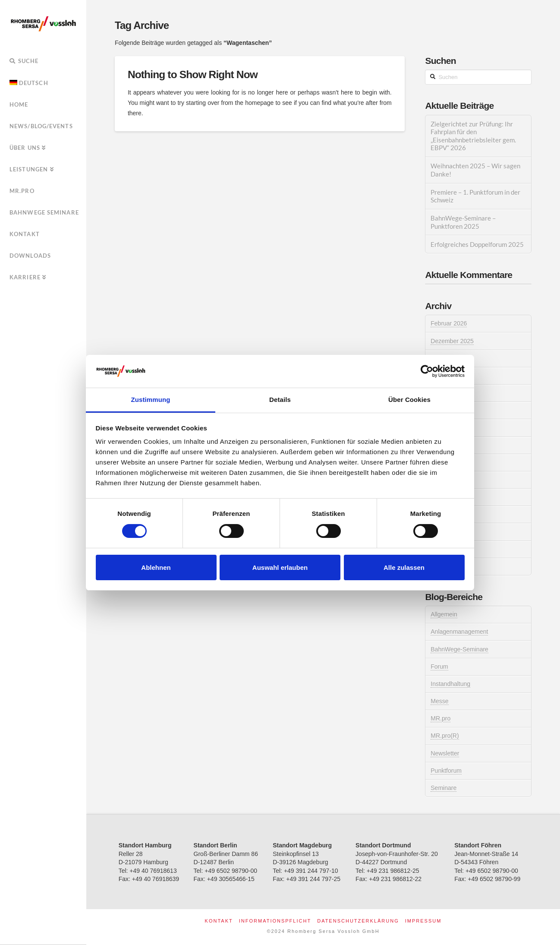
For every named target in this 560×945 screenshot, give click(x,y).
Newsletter (445, 753)
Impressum (423, 921)
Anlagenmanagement (459, 632)
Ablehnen (156, 567)
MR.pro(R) (445, 736)
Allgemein (444, 614)
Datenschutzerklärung (358, 921)
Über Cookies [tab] (409, 400)
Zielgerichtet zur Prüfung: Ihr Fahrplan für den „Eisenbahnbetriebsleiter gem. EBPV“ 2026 (473, 136)
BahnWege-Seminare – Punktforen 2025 (463, 222)
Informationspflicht (275, 921)
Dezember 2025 (452, 341)
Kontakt (219, 921)
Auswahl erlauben (280, 567)
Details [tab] (280, 400)
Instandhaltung (450, 684)
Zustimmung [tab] (151, 400)
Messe (439, 701)
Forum (439, 667)
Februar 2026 (449, 323)
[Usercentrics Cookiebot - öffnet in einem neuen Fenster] (427, 371)
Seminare (444, 788)
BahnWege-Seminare (459, 649)
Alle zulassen (404, 567)
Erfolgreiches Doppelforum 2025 (477, 244)
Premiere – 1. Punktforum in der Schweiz (475, 196)
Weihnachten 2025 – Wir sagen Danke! (475, 170)
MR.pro (440, 718)
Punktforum (446, 771)
